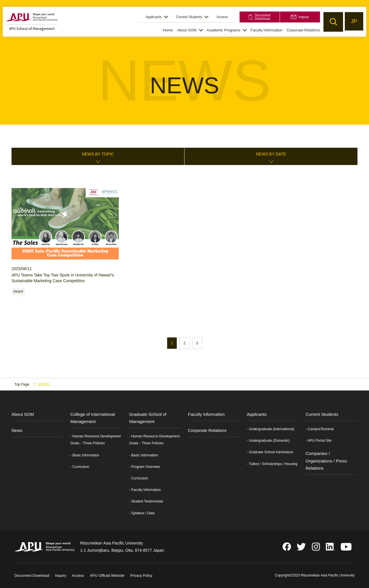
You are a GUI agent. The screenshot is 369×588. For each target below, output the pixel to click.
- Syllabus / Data (142, 513)
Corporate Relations (303, 30)
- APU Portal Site (319, 441)
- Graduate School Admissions (270, 452)
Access (222, 17)
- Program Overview (145, 467)
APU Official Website (107, 576)
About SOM (187, 30)
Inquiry (300, 17)
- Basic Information (85, 455)
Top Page (22, 384)
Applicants (154, 17)
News (17, 431)
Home (168, 30)
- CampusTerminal (320, 429)
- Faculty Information (145, 490)
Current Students (189, 17)
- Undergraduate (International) (271, 429)
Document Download (260, 17)
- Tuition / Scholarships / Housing (272, 464)
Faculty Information (267, 30)
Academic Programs (224, 30)
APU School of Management (32, 28)
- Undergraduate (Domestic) (268, 441)
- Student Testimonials (146, 502)
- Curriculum (80, 467)
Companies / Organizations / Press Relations (326, 461)
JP (353, 22)
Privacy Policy (142, 576)
